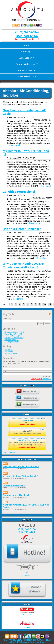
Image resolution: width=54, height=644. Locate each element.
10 (44, 304)
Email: (5, 371)
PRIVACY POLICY (9, 640)
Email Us (27, 575)
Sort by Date (9, 350)
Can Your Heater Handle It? (22, 229)
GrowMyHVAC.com (18, 642)
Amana (27, 626)
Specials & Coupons (27, 70)
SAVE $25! (27, 421)
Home (27, 45)
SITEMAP (48, 640)
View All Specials (9, 453)
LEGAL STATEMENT (24, 640)
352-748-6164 (27, 36)
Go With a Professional (19, 192)
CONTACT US (38, 640)
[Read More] (14, 145)
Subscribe (47, 376)
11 (50, 304)
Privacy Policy (36, 379)
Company (27, 52)
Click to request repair (27, 448)
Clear (41, 324)
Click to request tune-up (27, 425)
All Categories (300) (12, 342)
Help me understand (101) (14, 332)
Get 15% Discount (27, 440)
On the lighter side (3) (12, 336)
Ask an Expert (27, 58)
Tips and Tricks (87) (12, 340)
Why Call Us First (27, 77)
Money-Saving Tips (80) (13, 334)
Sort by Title (9, 352)
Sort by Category (11, 353)
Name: (5, 367)
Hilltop (42, 642)
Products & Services (27, 64)
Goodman (27, 614)
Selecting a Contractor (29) (14, 338)
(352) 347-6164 (27, 32)
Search (48, 324)
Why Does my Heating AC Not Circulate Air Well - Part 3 (23, 265)
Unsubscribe (47, 379)
